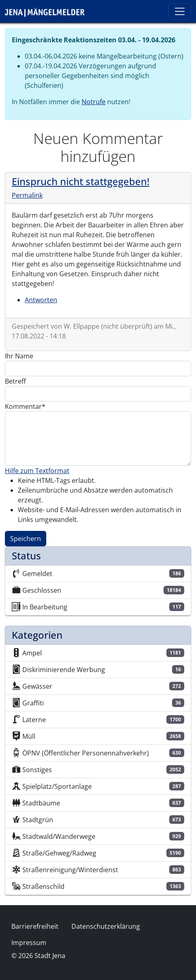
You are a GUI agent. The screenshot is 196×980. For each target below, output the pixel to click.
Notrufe (94, 102)
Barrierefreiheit (35, 926)
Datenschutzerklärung (106, 926)
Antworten (41, 300)
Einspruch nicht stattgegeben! (81, 181)
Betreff (15, 381)
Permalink (27, 195)
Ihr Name (19, 356)
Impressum (29, 943)
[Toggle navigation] (180, 11)
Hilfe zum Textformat (37, 471)
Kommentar (23, 406)
